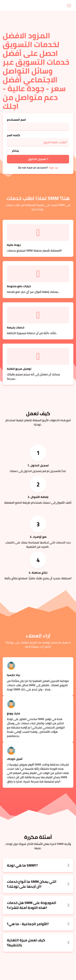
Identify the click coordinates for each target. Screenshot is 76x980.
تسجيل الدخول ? (38, 159)
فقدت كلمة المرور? (55, 142)
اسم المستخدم (16, 120)
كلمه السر (13, 135)
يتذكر (15, 151)
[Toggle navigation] (69, 6)
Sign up (54, 168)
